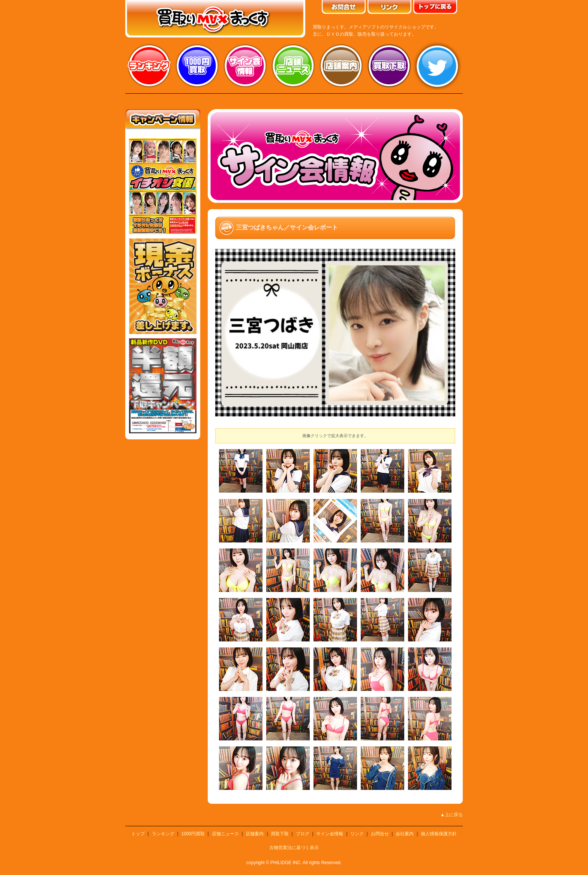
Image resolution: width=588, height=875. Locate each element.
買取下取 (280, 834)
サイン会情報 (245, 66)
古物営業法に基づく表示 (294, 848)
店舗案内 (341, 66)
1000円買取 (193, 834)
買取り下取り (389, 66)
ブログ (303, 834)
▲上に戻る (451, 815)
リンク (357, 834)
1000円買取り (197, 66)
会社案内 (405, 834)
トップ (138, 834)
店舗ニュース (293, 66)
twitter (437, 66)
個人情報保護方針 (439, 834)
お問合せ (380, 834)
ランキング (149, 66)
